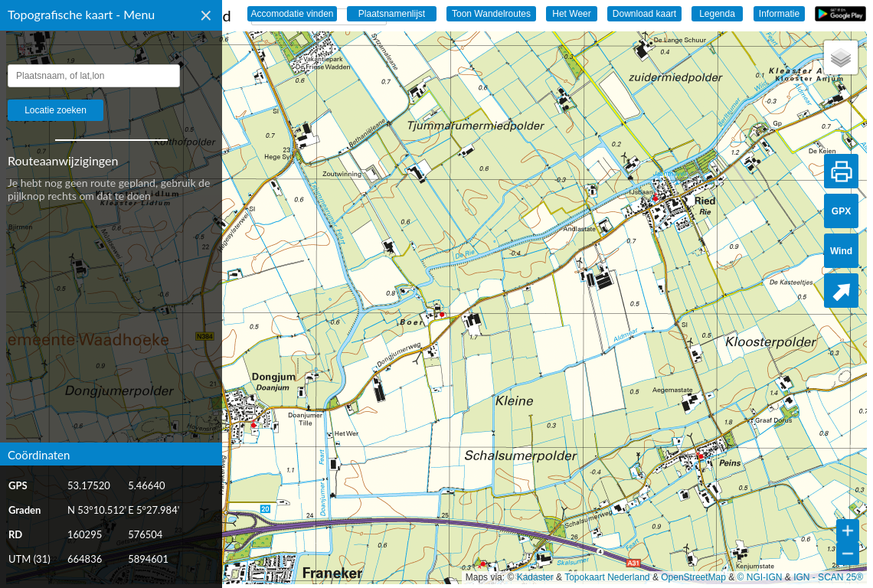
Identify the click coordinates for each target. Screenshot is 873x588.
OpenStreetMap (693, 577)
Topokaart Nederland (607, 577)
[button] (841, 57)
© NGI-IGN (760, 577)
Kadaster (535, 577)
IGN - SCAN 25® (828, 577)
